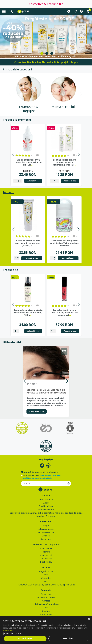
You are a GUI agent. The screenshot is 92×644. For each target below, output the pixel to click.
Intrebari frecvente (46, 516)
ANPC (46, 607)
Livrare (46, 503)
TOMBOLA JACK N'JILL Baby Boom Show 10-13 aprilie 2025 (46, 585)
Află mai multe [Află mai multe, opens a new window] (9, 631)
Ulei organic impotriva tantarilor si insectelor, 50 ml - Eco (28, 162)
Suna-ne (48, 490)
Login (46, 526)
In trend (9, 192)
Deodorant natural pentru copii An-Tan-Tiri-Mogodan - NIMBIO (64, 243)
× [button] (89, 619)
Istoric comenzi (46, 529)
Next (82, 94)
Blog (46, 575)
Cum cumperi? (46, 499)
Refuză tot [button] (68, 639)
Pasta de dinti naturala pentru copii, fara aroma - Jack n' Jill (28, 243)
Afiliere (46, 536)
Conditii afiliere (46, 506)
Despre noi (46, 594)
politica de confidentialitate (38, 478)
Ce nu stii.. (46, 578)
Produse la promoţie (17, 120)
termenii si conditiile (50, 475)
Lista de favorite (46, 532)
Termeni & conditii (46, 597)
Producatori (46, 548)
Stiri (46, 581)
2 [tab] (47, 53)
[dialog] (46, 630)
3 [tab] (52, 53)
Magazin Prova (46, 571)
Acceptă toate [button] (25, 639)
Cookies (46, 611)
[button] (46, 633)
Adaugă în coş (33, 181)
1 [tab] (42, 53)
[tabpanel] (46, 36)
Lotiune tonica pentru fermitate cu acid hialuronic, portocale (65, 162)
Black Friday (46, 562)
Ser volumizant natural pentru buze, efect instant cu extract (65, 312)
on (17, 156)
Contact (46, 601)
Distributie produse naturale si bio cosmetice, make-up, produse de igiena (46, 513)
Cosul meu (46, 539)
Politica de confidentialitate (46, 604)
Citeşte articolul (37, 411)
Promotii (46, 552)
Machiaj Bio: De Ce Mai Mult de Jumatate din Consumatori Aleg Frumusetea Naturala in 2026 (46, 391)
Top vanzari (46, 558)
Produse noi (11, 270)
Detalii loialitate (46, 509)
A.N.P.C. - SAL (46, 614)
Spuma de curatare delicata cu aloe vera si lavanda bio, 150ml (28, 312)
